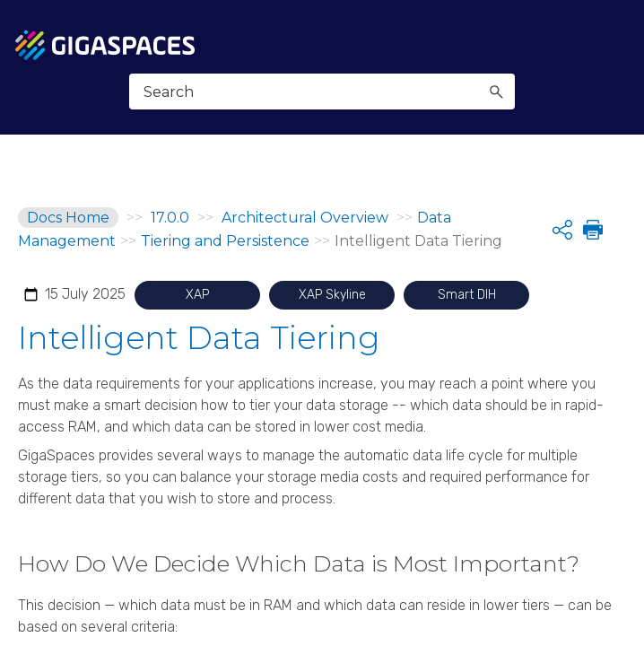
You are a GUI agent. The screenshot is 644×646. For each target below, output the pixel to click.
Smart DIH (467, 295)
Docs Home (68, 218)
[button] (496, 92)
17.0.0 (170, 218)
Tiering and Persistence (225, 241)
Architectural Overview (307, 218)
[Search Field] (322, 92)
